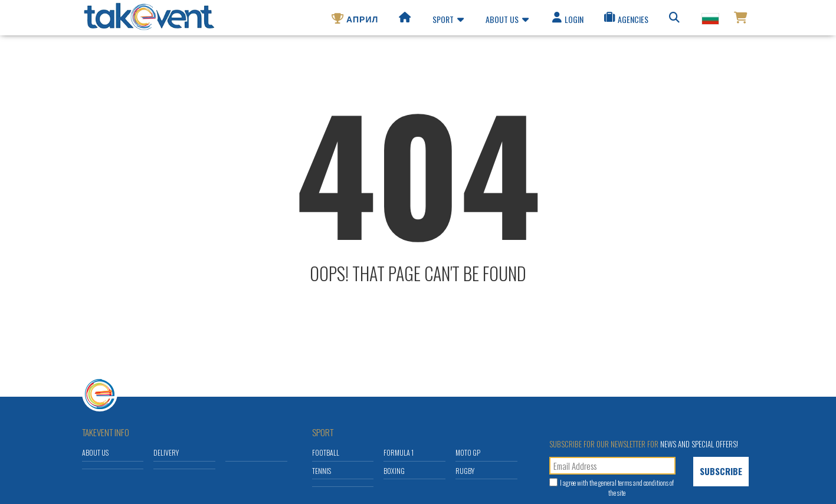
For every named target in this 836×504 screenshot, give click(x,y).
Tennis (322, 471)
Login (567, 21)
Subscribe (721, 471)
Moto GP (468, 452)
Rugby (465, 471)
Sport (448, 21)
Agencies (625, 21)
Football (326, 452)
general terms (615, 482)
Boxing (394, 471)
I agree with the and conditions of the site (617, 487)
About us (507, 21)
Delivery (166, 452)
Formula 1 (399, 452)
